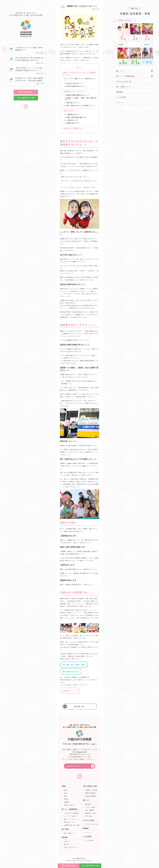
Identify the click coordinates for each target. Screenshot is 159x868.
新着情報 (119, 92)
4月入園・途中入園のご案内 (74, 665)
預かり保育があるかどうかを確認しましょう (80, 106)
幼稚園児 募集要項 (91, 796)
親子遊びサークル (69, 822)
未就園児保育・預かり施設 (72, 825)
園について (120, 71)
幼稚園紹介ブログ (70, 691)
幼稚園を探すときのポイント (75, 91)
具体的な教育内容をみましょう (75, 86)
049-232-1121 (82, 752)
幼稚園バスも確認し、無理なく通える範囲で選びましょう (80, 99)
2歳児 (66, 796)
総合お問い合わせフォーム (76, 766)
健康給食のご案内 (90, 813)
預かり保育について (124, 87)
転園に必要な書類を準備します (75, 117)
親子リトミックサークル (71, 819)
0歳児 (66, 790)
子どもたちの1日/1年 (124, 81)
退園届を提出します (72, 123)
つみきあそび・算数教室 (71, 813)
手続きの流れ (68, 111)
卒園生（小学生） (69, 805)
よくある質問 (121, 97)
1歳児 (66, 793)
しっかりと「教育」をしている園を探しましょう (80, 79)
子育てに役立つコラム (71, 847)
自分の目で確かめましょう (74, 83)
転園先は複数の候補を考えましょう (77, 95)
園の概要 (88, 804)
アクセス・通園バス (91, 807)
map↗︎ (94, 744)
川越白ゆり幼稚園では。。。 (75, 128)
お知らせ (67, 841)
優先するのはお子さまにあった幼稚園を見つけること (79, 74)
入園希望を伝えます (72, 114)
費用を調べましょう (72, 103)
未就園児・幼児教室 (91, 790)
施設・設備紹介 (90, 810)
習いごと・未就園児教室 (125, 76)
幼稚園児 (67, 802)
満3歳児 (66, 799)
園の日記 (67, 844)
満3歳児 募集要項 (90, 793)
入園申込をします (71, 120)
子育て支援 (88, 816)
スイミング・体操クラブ (71, 816)
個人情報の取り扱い (80, 858)
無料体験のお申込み (71, 672)
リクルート (120, 102)
